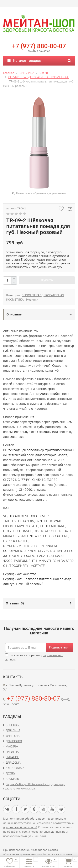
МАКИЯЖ (12, 746)
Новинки (32, 300)
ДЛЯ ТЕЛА (13, 736)
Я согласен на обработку (34, 657)
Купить (47, 280)
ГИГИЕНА (12, 752)
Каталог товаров (24, 61)
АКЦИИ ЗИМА (15, 768)
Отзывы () (15, 603)
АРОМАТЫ (13, 779)
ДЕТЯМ (11, 773)
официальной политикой (20, 827)
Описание (14, 314)
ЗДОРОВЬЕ (13, 725)
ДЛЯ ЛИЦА (13, 730)
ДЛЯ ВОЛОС (14, 741)
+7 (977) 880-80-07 (39, 46)
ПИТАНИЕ (12, 757)
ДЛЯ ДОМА (13, 763)
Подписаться (59, 647)
